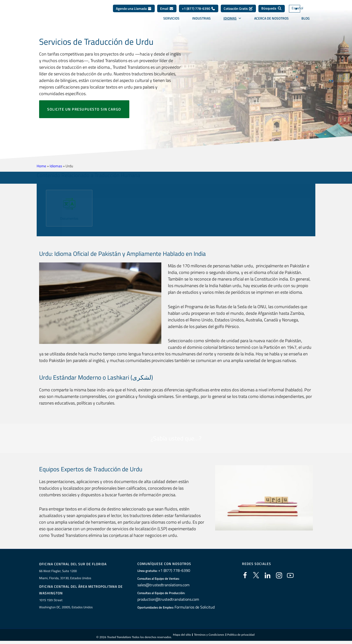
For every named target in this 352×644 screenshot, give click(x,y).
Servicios (171, 22)
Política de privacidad (241, 635)
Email (167, 12)
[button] (40, 206)
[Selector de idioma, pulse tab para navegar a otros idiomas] (302, 12)
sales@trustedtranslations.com (163, 585)
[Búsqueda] (272, 12)
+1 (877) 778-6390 (199, 12)
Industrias (201, 22)
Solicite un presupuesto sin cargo (84, 109)
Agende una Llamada (134, 12)
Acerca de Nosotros (271, 22)
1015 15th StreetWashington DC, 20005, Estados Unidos (66, 604)
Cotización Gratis (238, 12)
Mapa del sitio (182, 635)
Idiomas (232, 22)
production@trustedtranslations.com (167, 599)
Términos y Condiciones (209, 635)
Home (41, 166)
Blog (306, 22)
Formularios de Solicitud (195, 607)
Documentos (69, 218)
